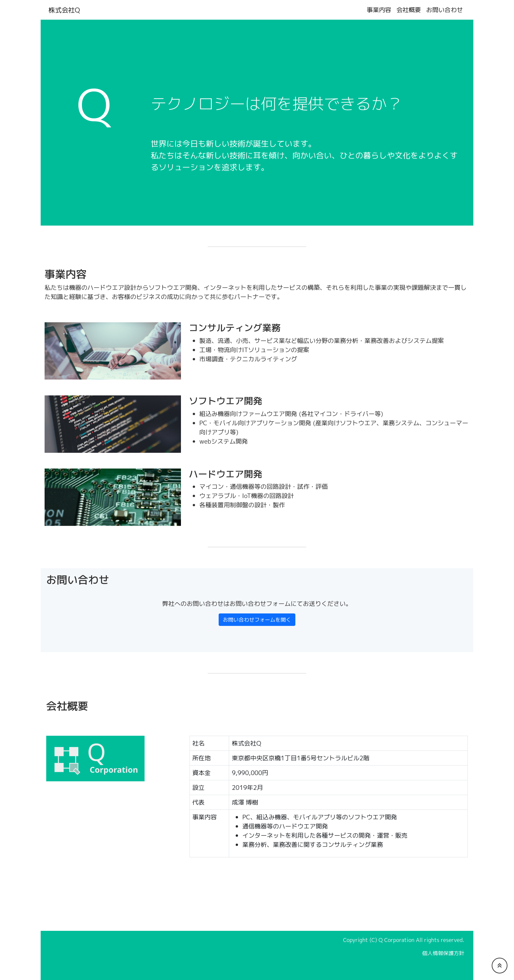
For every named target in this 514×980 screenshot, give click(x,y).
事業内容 (379, 10)
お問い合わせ (445, 10)
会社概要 (409, 10)
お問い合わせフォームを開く (257, 620)
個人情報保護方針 (443, 953)
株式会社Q (64, 10)
